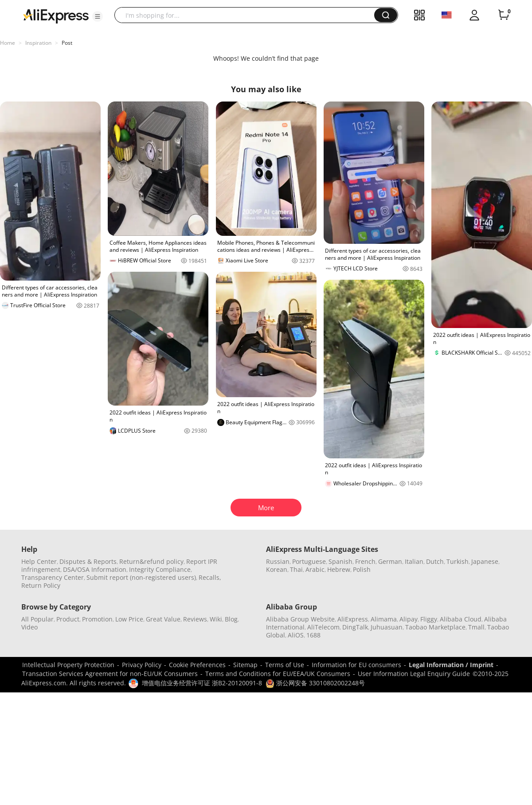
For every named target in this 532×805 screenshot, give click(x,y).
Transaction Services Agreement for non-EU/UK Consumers (110, 674)
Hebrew (339, 569)
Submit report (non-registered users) (141, 577)
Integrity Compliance (160, 569)
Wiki (216, 619)
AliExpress (353, 619)
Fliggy (429, 619)
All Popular (37, 619)
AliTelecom (323, 627)
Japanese (485, 561)
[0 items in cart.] (504, 15)
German (390, 561)
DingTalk (355, 627)
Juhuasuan (387, 627)
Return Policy (41, 585)
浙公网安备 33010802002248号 (315, 683)
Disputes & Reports (88, 561)
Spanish (340, 561)
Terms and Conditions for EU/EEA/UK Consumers (278, 674)
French (365, 561)
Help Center (39, 561)
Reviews (195, 619)
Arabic (315, 569)
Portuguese (309, 561)
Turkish (458, 561)
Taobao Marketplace (435, 627)
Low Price (129, 619)
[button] (98, 16)
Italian (414, 561)
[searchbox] (248, 15)
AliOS (296, 635)
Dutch (435, 561)
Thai (296, 569)
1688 (313, 635)
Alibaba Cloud (461, 619)
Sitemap (245, 665)
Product (68, 619)
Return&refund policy (151, 561)
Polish (362, 569)
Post (67, 43)
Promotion (97, 619)
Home (8, 43)
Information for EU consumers (356, 665)
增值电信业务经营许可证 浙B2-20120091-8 (202, 683)
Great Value (163, 619)
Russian (278, 561)
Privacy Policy (142, 665)
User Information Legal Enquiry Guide (414, 674)
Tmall (476, 627)
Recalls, (210, 577)
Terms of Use (285, 665)
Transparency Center (53, 577)
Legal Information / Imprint (451, 665)
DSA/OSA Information (95, 569)
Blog (231, 619)
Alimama (384, 619)
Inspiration (38, 43)
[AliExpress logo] (56, 16)
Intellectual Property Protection (68, 665)
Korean (277, 569)
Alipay (409, 619)
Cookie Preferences (197, 665)
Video (29, 627)
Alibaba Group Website (300, 619)
